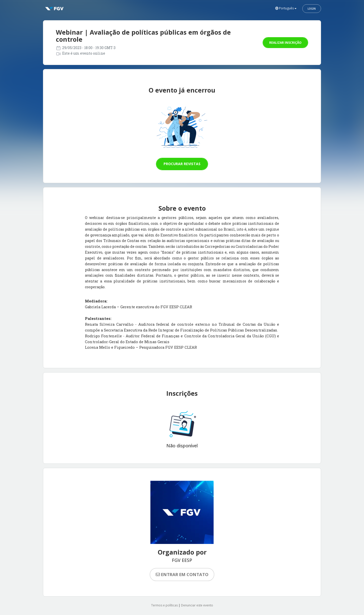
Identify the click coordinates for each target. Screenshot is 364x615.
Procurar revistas (182, 164)
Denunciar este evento (197, 605)
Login (312, 9)
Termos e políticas (164, 605)
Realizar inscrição (285, 43)
